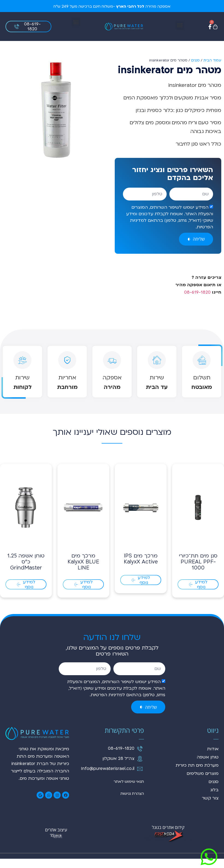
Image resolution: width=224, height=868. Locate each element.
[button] (180, 25)
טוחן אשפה (208, 767)
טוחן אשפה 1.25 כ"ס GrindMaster (26, 571)
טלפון (166, 188)
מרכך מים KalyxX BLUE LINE (83, 571)
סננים (195, 60)
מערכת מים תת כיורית (197, 775)
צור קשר (210, 808)
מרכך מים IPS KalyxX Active (141, 568)
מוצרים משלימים (203, 783)
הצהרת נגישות (132, 803)
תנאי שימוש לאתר (129, 791)
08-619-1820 (197, 292)
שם (213, 188)
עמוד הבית (212, 60)
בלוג (214, 799)
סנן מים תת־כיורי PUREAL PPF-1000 (198, 571)
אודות (213, 758)
